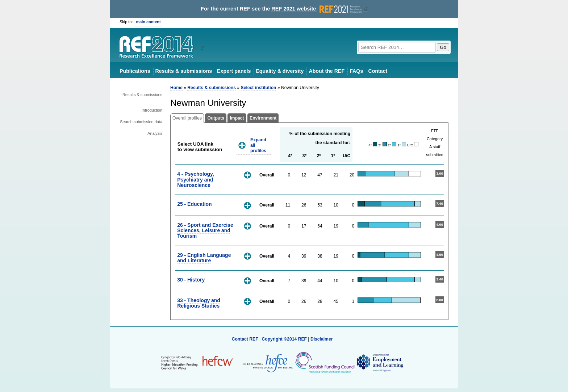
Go (443, 47)
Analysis (155, 133)
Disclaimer (322, 339)
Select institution (259, 88)
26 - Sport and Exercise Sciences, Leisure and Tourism (205, 231)
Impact (237, 118)
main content (149, 22)
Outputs (216, 118)
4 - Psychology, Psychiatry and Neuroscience (195, 180)
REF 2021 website (317, 9)
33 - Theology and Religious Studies (199, 303)
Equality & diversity (280, 71)
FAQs (356, 71)
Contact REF (245, 339)
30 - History (191, 280)
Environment (263, 118)
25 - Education (194, 204)
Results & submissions (184, 71)
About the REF (327, 71)
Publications (135, 71)
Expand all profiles (258, 145)
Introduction (152, 110)
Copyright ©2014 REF (285, 339)
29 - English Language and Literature (204, 258)
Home (176, 88)
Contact (378, 71)
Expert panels (234, 71)
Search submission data (141, 122)
